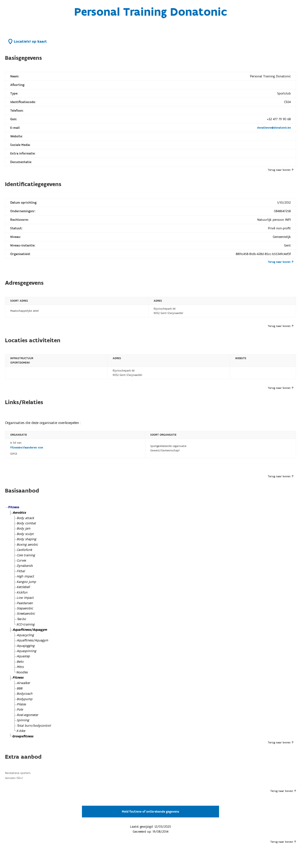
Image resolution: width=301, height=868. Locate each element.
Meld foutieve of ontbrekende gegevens (150, 812)
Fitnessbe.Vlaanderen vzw (27, 448)
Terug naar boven (281, 170)
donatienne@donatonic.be (274, 128)
